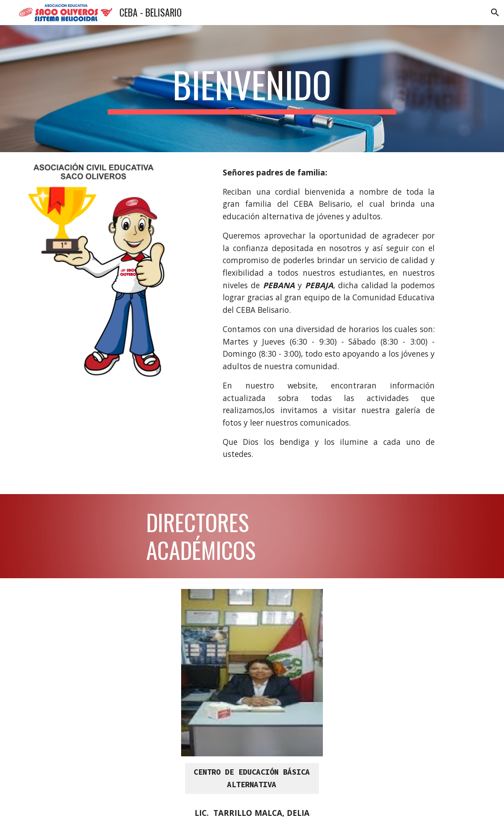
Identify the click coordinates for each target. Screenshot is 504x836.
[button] (493, 13)
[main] (252, 89)
